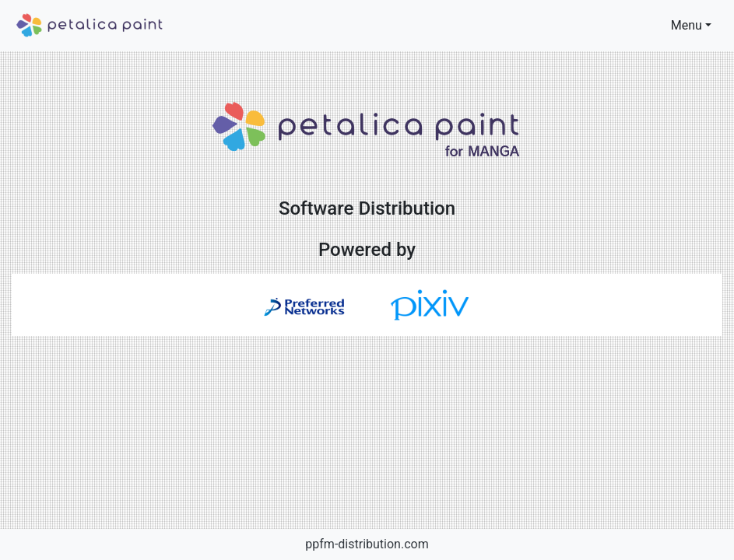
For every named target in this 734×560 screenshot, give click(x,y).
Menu (687, 25)
